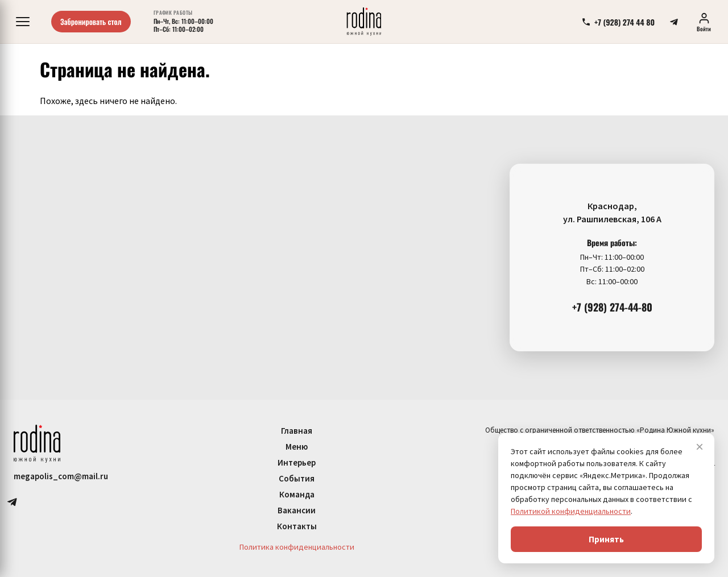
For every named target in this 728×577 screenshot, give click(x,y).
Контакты (297, 526)
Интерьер (297, 462)
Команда (297, 494)
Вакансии (297, 510)
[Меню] (23, 22)
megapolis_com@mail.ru (61, 476)
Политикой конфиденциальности (571, 511)
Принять (606, 539)
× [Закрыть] (700, 447)
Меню (297, 447)
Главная (297, 431)
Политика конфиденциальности (297, 547)
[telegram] (674, 22)
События (297, 478)
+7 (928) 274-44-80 (612, 307)
